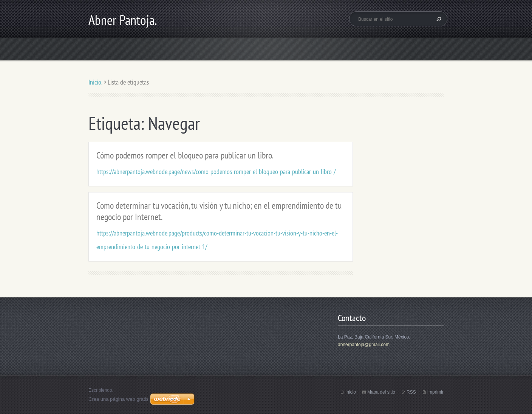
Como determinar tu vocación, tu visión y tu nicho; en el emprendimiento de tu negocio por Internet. (219, 211)
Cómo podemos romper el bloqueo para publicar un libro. (185, 155)
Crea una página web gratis (118, 399)
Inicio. (95, 82)
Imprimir (435, 392)
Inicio (351, 392)
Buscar (438, 19)
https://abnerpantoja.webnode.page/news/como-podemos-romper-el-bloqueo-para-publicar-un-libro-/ (216, 172)
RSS (411, 392)
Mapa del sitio (381, 392)
